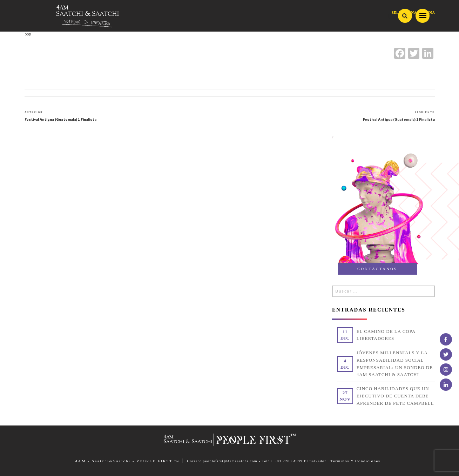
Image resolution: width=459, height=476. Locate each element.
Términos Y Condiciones (355, 461)
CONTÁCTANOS (377, 269)
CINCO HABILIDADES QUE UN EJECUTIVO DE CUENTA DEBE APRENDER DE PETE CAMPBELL (395, 396)
